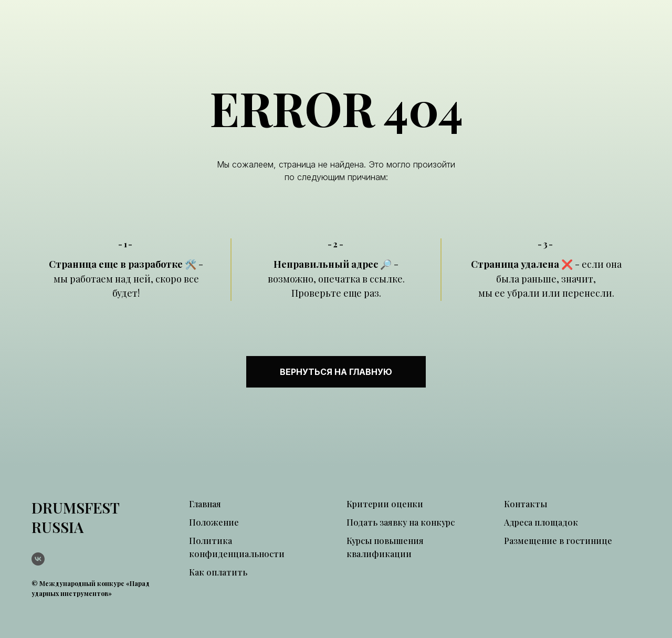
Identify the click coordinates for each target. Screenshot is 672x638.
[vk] (38, 559)
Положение (214, 522)
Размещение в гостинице (558, 541)
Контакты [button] (526, 504)
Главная (205, 504)
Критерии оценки (385, 504)
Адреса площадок (541, 522)
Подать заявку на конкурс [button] (401, 522)
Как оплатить (218, 572)
